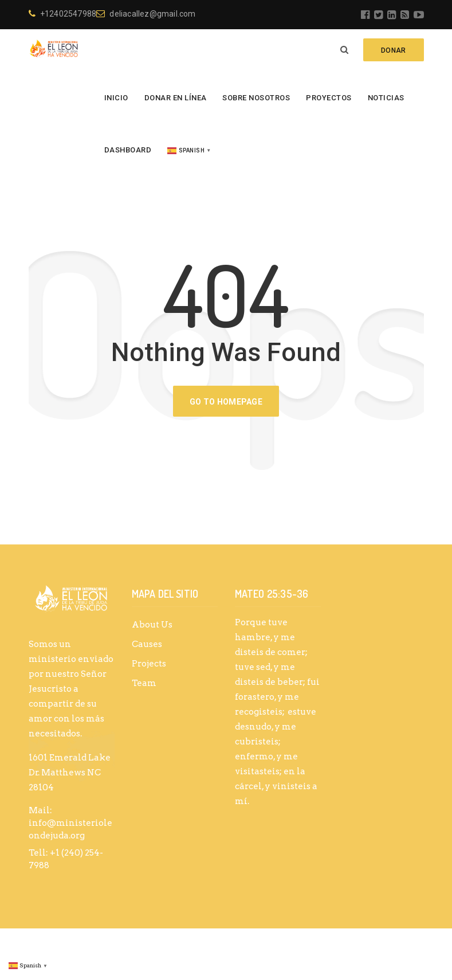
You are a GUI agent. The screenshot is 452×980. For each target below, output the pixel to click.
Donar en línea (176, 98)
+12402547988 (63, 14)
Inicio (116, 98)
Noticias (386, 98)
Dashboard (128, 150)
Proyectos (329, 98)
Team (144, 683)
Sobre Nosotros (256, 98)
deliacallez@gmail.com (146, 14)
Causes (147, 644)
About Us (152, 625)
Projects (149, 664)
